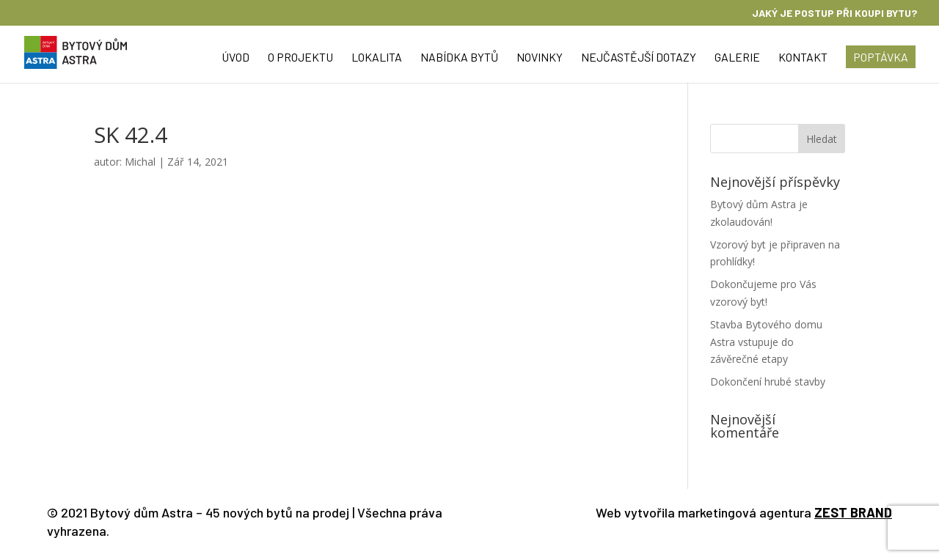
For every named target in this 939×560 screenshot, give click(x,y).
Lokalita (377, 58)
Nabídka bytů (459, 58)
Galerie (737, 58)
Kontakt (803, 58)
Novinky (540, 58)
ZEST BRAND (853, 512)
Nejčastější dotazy (639, 58)
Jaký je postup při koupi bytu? (834, 14)
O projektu (300, 58)
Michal (140, 162)
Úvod (235, 58)
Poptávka (881, 57)
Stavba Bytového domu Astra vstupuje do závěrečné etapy (766, 342)
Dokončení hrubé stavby (768, 382)
